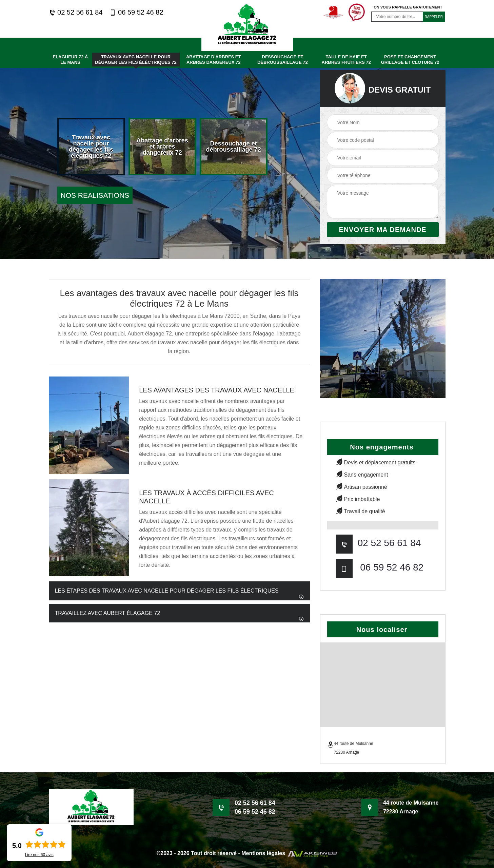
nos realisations (95, 195)
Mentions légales (263, 853)
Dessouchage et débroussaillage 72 (283, 60)
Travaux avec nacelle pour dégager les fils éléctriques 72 (136, 60)
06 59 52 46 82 (136, 12)
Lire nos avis (39, 855)
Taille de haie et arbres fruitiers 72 (346, 60)
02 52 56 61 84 (76, 12)
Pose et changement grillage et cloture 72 (410, 60)
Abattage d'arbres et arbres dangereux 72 (214, 60)
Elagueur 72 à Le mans (70, 60)
